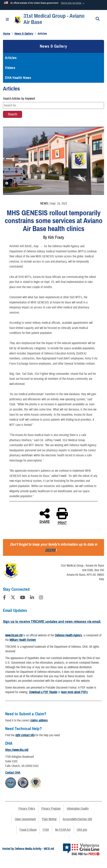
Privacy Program (51, 809)
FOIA (46, 830)
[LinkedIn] (32, 598)
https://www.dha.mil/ (17, 750)
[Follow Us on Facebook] (4, 598)
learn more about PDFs (74, 692)
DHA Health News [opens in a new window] (18, 78)
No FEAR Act (63, 830)
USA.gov (82, 830)
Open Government (25, 819)
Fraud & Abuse (28, 830)
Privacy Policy (27, 809)
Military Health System (23, 640)
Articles (11, 58)
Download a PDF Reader (43, 692)
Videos (10, 68)
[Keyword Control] (53, 105)
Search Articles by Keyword (19, 99)
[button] (73, 3)
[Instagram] (41, 598)
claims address (39, 720)
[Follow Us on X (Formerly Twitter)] (13, 598)
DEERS (50, 550)
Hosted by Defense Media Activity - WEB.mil (28, 849)
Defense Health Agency (68, 635)
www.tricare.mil (14, 635)
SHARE (45, 516)
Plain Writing (49, 819)
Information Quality (78, 809)
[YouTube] (23, 598)
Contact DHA (13, 773)
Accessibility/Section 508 (77, 819)
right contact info (25, 735)
